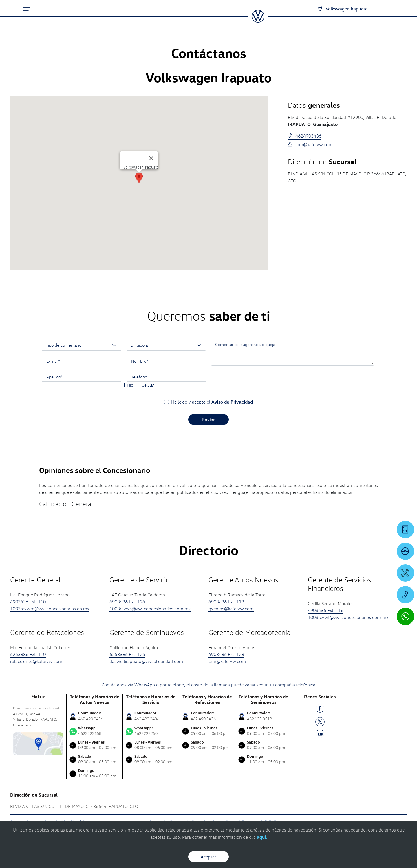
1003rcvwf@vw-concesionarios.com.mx (348, 617)
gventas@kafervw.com (231, 609)
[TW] (320, 721)
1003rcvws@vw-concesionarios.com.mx (150, 609)
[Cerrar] (151, 158)
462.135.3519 (259, 719)
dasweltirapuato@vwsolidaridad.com (146, 661)
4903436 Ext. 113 (226, 602)
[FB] (320, 709)
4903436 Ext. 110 (28, 602)
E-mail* (53, 361)
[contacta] (38, 743)
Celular (148, 385)
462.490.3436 (91, 719)
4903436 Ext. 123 (226, 654)
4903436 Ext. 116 (326, 610)
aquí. (262, 837)
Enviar (209, 420)
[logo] (258, 21)
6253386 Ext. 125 (127, 654)
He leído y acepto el (212, 402)
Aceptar (209, 857)
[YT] (320, 735)
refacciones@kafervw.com (36, 661)
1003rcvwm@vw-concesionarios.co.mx (50, 609)
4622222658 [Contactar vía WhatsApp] (95, 731)
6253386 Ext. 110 (28, 654)
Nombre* (140, 361)
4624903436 (305, 136)
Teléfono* (140, 377)
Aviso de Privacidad (232, 402)
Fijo (130, 385)
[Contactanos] (320, 9)
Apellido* (54, 377)
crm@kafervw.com (310, 144)
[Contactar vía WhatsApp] (405, 616)
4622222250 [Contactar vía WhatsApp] (151, 731)
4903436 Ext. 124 (127, 602)
